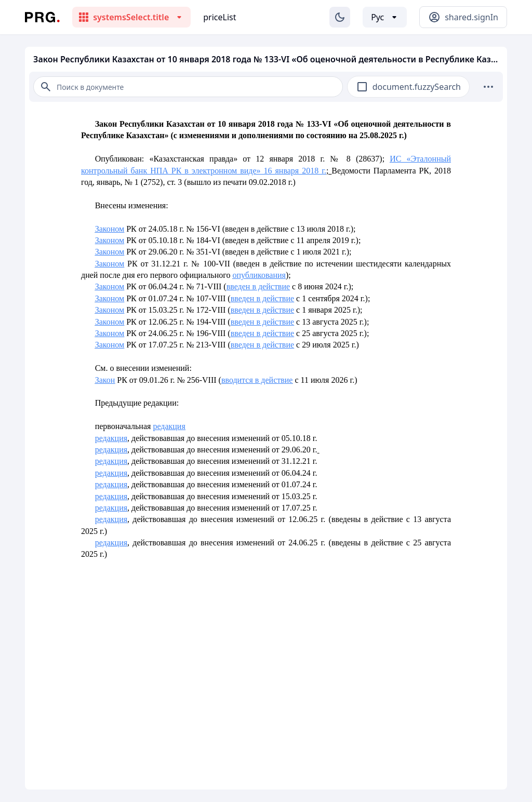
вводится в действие (257, 380)
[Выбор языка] (385, 17)
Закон (105, 380)
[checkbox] (362, 87)
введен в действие (258, 286)
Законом (110, 229)
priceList (220, 17)
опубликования (259, 275)
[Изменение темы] (340, 17)
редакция (169, 426)
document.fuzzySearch (417, 87)
